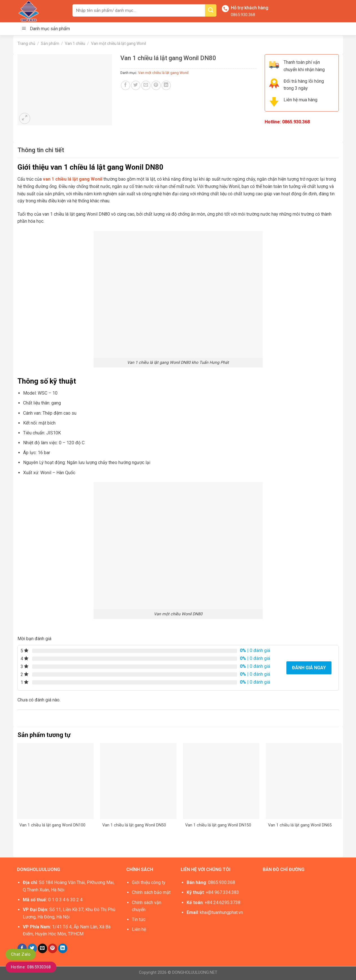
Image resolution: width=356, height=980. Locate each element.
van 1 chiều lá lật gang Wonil (72, 179)
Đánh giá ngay (309, 668)
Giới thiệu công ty (149, 882)
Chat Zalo (21, 954)
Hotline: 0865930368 (31, 967)
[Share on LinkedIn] (166, 85)
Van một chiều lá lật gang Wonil (119, 43)
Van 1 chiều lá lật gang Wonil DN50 (134, 825)
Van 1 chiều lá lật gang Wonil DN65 (300, 825)
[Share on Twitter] (136, 85)
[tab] (41, 150)
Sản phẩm (50, 43)
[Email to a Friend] (146, 85)
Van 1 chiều (75, 43)
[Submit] (211, 10)
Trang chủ (26, 43)
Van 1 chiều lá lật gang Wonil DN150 (218, 825)
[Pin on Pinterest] (156, 85)
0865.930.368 (243, 15)
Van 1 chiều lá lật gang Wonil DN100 (52, 825)
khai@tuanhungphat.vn (221, 912)
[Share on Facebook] (126, 85)
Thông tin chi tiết (41, 150)
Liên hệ (139, 929)
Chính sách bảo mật (151, 892)
